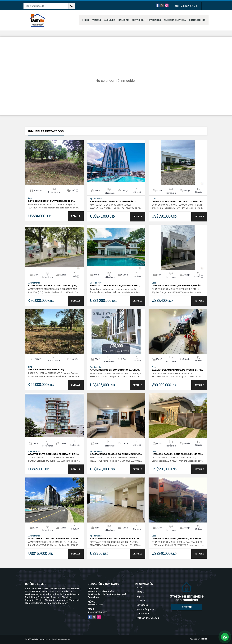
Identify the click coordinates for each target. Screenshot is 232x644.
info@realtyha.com (97, 612)
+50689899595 (187, 6)
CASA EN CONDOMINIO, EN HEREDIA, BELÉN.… (177, 286)
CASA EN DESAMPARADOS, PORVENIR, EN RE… (178, 370)
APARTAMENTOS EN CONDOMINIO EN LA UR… (115, 538)
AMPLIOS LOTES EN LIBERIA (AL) (46, 370)
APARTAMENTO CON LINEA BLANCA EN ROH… (54, 454)
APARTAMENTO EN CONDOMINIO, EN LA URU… (54, 538)
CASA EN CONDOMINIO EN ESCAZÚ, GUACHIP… (178, 201)
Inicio (85, 20)
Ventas (96, 20)
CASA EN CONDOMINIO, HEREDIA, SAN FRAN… (177, 538)
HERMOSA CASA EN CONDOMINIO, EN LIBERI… (177, 454)
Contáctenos (197, 20)
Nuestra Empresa (175, 20)
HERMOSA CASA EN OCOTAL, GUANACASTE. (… (116, 286)
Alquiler (110, 20)
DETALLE (76, 216)
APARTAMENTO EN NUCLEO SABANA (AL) (113, 201)
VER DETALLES (54, 163)
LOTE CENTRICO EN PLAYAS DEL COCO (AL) (52, 201)
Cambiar (124, 20)
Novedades (154, 20)
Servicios (138, 20)
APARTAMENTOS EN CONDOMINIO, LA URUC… (115, 370)
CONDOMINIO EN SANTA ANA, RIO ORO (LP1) (53, 286)
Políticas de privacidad (148, 618)
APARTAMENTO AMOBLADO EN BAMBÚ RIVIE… (116, 454)
